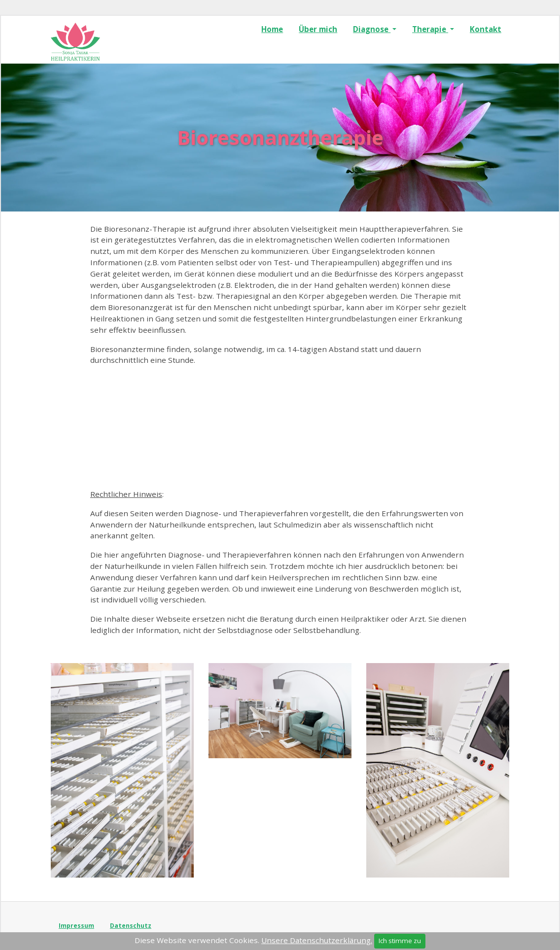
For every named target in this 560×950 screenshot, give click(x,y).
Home (272, 29)
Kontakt (486, 29)
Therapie (430, 29)
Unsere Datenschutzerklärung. (317, 940)
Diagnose (372, 29)
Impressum (76, 926)
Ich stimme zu (400, 941)
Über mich (318, 29)
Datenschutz (131, 926)
